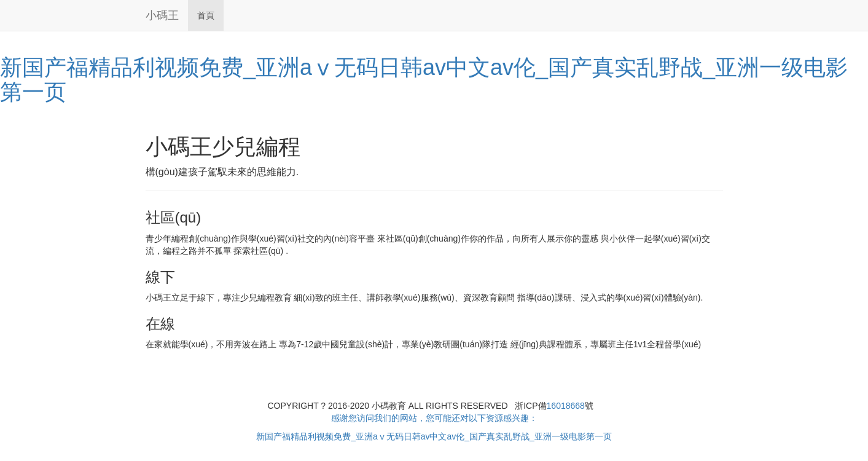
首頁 (206, 15)
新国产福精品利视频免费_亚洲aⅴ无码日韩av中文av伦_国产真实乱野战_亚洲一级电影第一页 (424, 80)
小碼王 (162, 15)
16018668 (566, 406)
